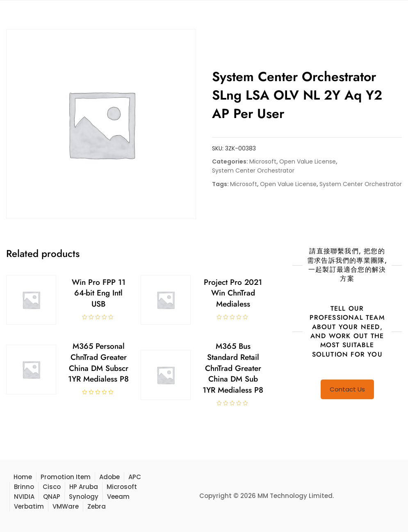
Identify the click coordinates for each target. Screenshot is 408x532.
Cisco (52, 487)
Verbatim (29, 506)
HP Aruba (84, 487)
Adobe (109, 477)
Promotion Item (66, 477)
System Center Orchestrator (253, 171)
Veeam (118, 497)
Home (23, 477)
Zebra (97, 506)
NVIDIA (24, 497)
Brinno (24, 487)
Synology (84, 497)
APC (135, 477)
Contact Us (347, 389)
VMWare (66, 506)
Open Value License (308, 161)
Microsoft (263, 161)
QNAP (52, 497)
